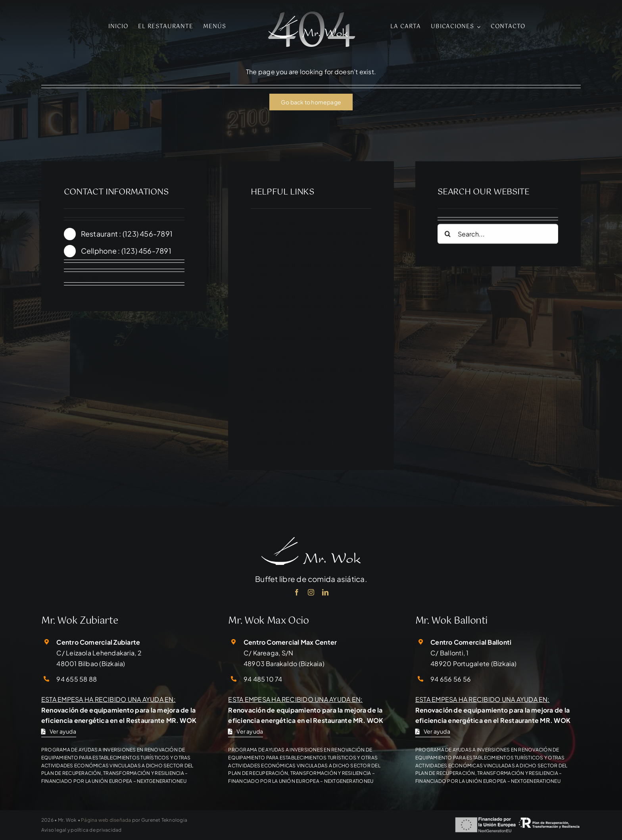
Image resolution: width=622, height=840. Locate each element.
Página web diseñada (106, 820)
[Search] (447, 236)
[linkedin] (325, 592)
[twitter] (81, 279)
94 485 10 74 (263, 679)
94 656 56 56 (451, 679)
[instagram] (96, 279)
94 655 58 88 (77, 679)
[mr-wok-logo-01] (308, 19)
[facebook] (67, 279)
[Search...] (498, 236)
